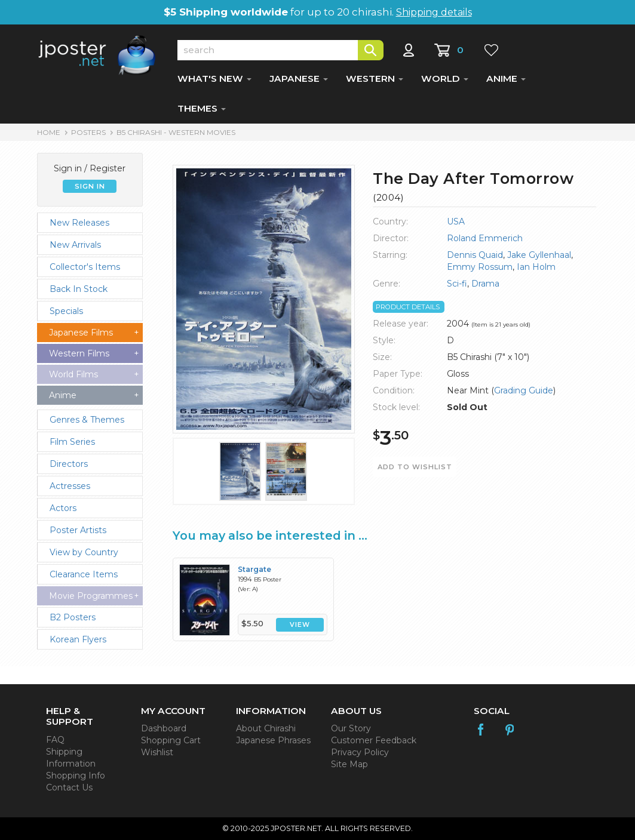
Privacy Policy (360, 752)
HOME (49, 132)
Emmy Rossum (480, 267)
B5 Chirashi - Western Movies (176, 132)
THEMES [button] (202, 108)
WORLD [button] (445, 79)
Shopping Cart (171, 740)
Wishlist (157, 752)
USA (456, 221)
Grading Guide (524, 390)
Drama (485, 284)
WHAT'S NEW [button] (214, 79)
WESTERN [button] (375, 79)
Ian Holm (536, 267)
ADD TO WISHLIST (415, 467)
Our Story (351, 728)
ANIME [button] (506, 79)
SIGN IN (90, 186)
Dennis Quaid (475, 255)
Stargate (254, 569)
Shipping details (434, 12)
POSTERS (88, 132)
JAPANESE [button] (299, 79)
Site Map (349, 764)
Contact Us (69, 787)
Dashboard (164, 728)
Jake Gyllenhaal (539, 255)
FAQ (55, 740)
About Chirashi (266, 728)
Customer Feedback (374, 740)
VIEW (300, 625)
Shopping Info (76, 776)
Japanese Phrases (273, 740)
